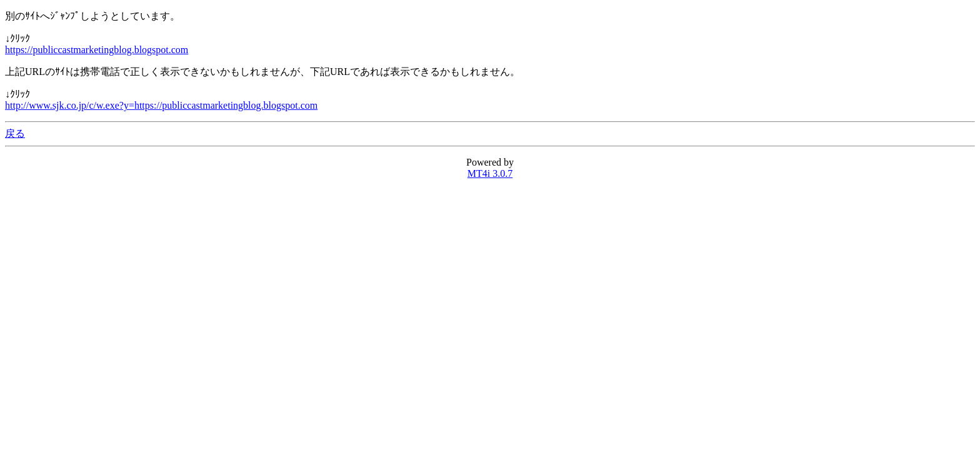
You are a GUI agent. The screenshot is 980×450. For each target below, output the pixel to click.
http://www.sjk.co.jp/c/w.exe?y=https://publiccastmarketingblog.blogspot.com (161, 105)
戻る (15, 133)
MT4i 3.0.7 (490, 173)
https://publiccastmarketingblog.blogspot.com (97, 50)
